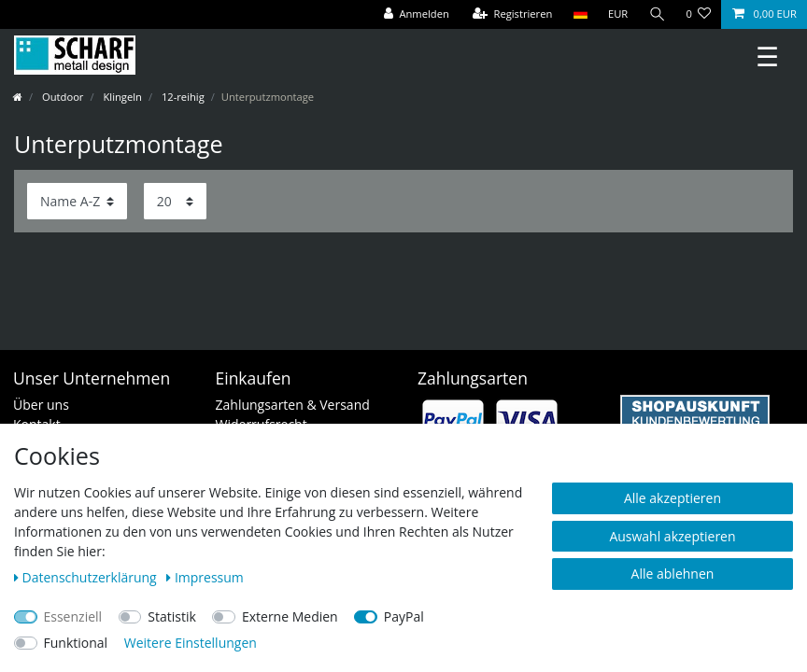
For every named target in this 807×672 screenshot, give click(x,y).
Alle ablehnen (673, 574)
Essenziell (73, 616)
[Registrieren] (513, 14)
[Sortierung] (77, 201)
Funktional (76, 643)
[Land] (580, 14)
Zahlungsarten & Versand (293, 405)
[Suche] (657, 14)
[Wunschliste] (698, 14)
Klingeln (121, 97)
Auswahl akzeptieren (672, 536)
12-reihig (182, 97)
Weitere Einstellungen (191, 643)
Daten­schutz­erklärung (87, 577)
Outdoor (61, 97)
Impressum (205, 577)
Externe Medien (290, 616)
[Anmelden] (417, 14)
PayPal (404, 616)
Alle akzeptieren (672, 498)
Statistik (172, 616)
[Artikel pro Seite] (175, 201)
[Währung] (618, 14)
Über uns (41, 405)
